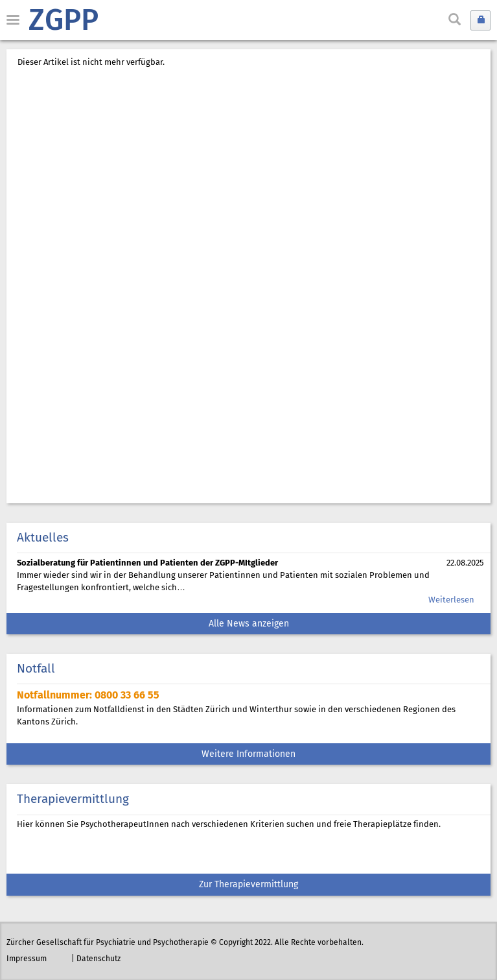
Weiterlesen (451, 600)
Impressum (27, 959)
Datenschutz (98, 959)
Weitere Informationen (248, 755)
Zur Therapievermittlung (248, 885)
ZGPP (64, 22)
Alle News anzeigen (249, 624)
